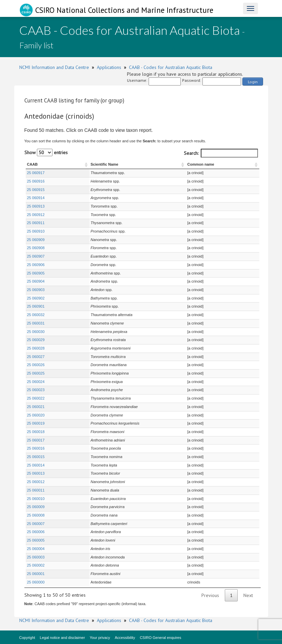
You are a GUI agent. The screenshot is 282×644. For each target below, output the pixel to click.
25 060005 (36, 540)
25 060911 (36, 223)
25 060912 (36, 215)
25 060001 (36, 574)
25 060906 (36, 265)
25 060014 (36, 465)
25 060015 (36, 457)
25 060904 (36, 281)
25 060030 (36, 332)
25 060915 (36, 190)
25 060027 (36, 357)
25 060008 (36, 515)
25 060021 (36, 407)
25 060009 (36, 507)
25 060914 (36, 198)
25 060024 (36, 382)
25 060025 (36, 373)
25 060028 (36, 348)
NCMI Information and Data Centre (54, 67)
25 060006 (36, 532)
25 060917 (36, 173)
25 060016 (36, 448)
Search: (221, 153)
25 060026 (36, 365)
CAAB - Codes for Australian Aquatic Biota (171, 67)
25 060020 (36, 415)
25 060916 (36, 181)
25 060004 (36, 549)
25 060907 (36, 256)
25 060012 (36, 482)
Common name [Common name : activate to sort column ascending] (199, 164)
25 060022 (36, 398)
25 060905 (36, 273)
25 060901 (36, 306)
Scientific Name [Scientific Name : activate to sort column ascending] (86, 164)
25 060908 (36, 248)
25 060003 (36, 557)
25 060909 (36, 240)
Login (253, 82)
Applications (109, 67)
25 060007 (36, 524)
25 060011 (36, 490)
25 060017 (36, 440)
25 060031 (36, 323)
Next (248, 595)
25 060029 (36, 340)
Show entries (46, 152)
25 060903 (36, 290)
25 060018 (36, 432)
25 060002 (36, 565)
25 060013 (36, 473)
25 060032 (36, 315)
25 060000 (36, 582)
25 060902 (36, 298)
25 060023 (36, 390)
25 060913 (36, 206)
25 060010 (36, 499)
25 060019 (36, 423)
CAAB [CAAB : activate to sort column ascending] (32, 164)
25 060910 (36, 231)
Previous (210, 595)
